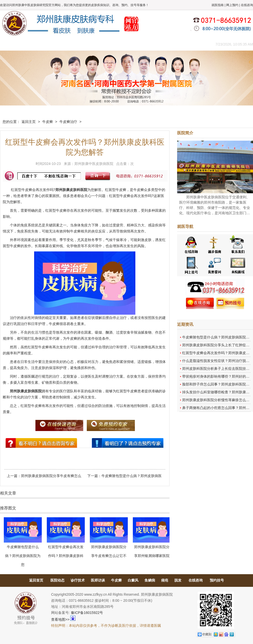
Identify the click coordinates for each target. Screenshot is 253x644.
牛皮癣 (48, 122)
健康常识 (102, 44)
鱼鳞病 (150, 580)
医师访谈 (98, 580)
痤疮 (165, 580)
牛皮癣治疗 (68, 122)
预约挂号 (217, 580)
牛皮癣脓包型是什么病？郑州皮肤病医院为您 (23, 556)
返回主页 (29, 122)
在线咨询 (247, 5)
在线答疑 (125, 44)
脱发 (178, 580)
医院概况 (34, 44)
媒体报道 (80, 44)
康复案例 (148, 44)
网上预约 (232, 5)
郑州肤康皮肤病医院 (26, 391)
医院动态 (57, 580)
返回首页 (36, 580)
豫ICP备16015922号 (87, 613)
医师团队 (57, 44)
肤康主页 (11, 44)
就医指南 (218, 5)
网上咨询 (171, 44)
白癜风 (133, 580)
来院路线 (194, 44)
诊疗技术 (78, 580)
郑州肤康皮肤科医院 (71, 190)
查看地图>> (60, 619)
